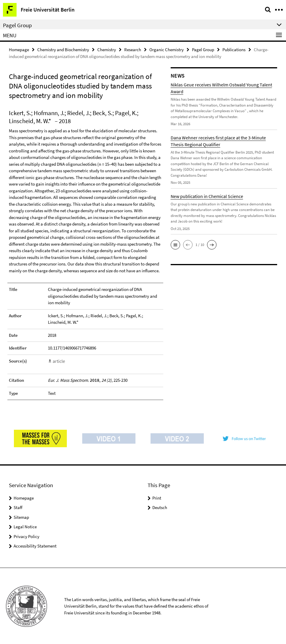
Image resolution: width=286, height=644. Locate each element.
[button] (175, 244)
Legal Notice (25, 526)
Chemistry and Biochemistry (63, 49)
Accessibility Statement (35, 545)
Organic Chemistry (167, 49)
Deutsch (160, 507)
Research (133, 49)
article (59, 361)
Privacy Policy (26, 536)
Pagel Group (203, 49)
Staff (18, 507)
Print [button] (157, 497)
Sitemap (21, 517)
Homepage (19, 49)
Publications (234, 49)
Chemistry (107, 49)
